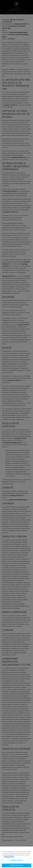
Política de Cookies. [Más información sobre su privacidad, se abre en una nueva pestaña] (9, 858)
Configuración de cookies (16, 861)
